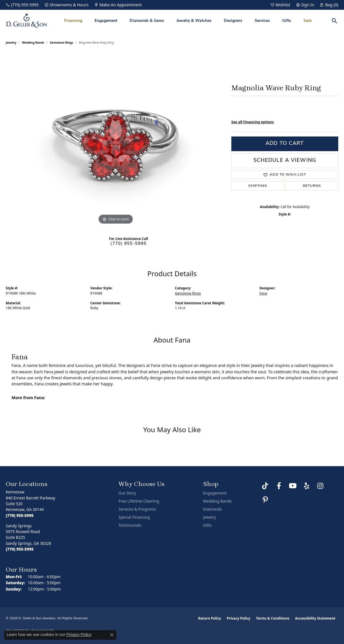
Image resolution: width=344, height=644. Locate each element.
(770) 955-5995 (128, 244)
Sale (308, 21)
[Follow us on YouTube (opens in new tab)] (293, 486)
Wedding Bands (33, 43)
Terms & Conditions (273, 618)
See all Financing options (253, 122)
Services (262, 21)
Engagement (106, 21)
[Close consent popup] (112, 635)
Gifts (287, 21)
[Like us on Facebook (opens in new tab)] (279, 486)
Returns (312, 186)
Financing (73, 21)
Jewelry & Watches (194, 21)
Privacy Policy (239, 618)
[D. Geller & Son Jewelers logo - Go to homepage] (27, 21)
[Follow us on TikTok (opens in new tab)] (265, 486)
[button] (280, 5)
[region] (116, 140)
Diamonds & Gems (147, 21)
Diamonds (213, 509)
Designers (233, 21)
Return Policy (210, 618)
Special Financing (134, 517)
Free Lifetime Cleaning (139, 501)
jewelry (11, 43)
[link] (22, 5)
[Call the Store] (20, 516)
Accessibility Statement (315, 618)
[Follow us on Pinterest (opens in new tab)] (265, 500)
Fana (263, 293)
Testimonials (130, 525)
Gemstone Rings (61, 43)
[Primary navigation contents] (188, 21)
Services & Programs (137, 509)
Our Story (127, 493)
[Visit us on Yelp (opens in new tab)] (307, 486)
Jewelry (210, 517)
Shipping (258, 186)
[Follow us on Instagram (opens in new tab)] (320, 486)
